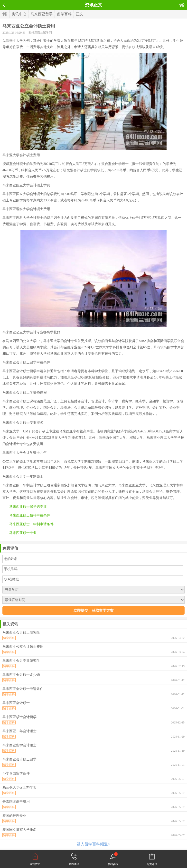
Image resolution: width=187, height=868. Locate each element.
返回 (4, 5)
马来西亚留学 (42, 14)
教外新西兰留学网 (40, 33)
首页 (182, 5)
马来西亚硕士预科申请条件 (30, 515)
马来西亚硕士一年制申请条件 (31, 524)
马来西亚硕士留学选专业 (28, 507)
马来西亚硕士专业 (23, 533)
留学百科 (64, 14)
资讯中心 (19, 14)
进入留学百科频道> (93, 844)
